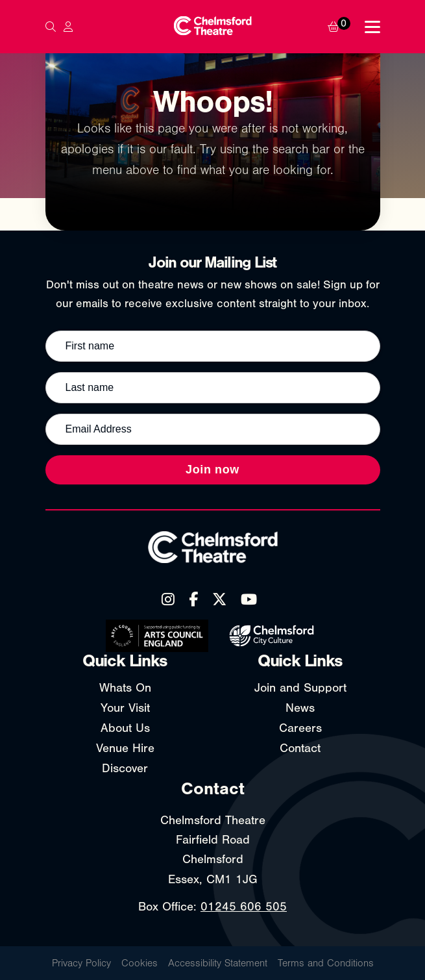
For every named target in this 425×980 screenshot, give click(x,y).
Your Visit (125, 708)
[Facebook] (193, 599)
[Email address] (213, 429)
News (300, 708)
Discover (125, 768)
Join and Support (300, 688)
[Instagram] (168, 599)
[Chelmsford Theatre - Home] (212, 27)
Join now (212, 470)
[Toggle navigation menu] (372, 27)
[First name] (213, 346)
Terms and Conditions (326, 963)
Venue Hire (125, 748)
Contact (300, 748)
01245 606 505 (244, 907)
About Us (125, 728)
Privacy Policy (81, 963)
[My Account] (68, 27)
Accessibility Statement (218, 963)
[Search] (51, 27)
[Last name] (213, 388)
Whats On (125, 688)
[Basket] (342, 27)
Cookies (140, 963)
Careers (300, 728)
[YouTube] (249, 599)
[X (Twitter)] (219, 599)
